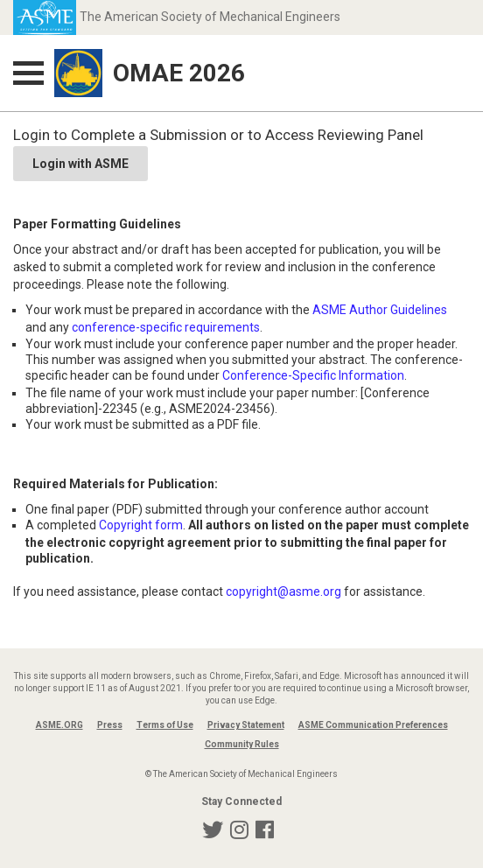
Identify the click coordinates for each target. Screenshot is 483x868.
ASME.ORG (59, 725)
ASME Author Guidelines (380, 310)
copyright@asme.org (283, 591)
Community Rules (242, 744)
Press (110, 725)
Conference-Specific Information (313, 375)
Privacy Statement (246, 725)
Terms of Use (165, 725)
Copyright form (141, 525)
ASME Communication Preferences (373, 725)
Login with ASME (80, 164)
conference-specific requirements (166, 327)
